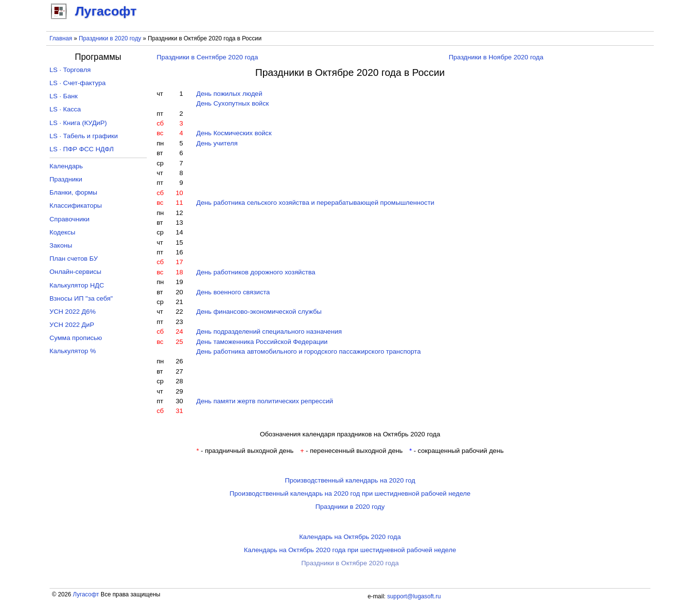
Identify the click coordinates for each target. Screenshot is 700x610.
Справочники (70, 219)
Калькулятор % (73, 351)
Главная (61, 38)
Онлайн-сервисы (76, 272)
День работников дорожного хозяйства (256, 272)
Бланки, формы (73, 192)
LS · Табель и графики (84, 136)
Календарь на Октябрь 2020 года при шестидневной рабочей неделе (350, 550)
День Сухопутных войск (233, 103)
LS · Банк (64, 96)
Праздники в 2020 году (110, 38)
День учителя (217, 143)
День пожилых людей (229, 94)
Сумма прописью (76, 338)
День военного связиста (233, 292)
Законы (61, 245)
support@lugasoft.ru (414, 596)
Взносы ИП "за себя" (81, 298)
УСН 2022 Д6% (73, 312)
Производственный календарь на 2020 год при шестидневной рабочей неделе (350, 493)
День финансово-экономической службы (259, 312)
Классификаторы (76, 206)
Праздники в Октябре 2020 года (350, 563)
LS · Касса (65, 109)
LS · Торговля (70, 70)
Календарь (66, 166)
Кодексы (62, 232)
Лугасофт (86, 594)
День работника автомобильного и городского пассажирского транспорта (309, 351)
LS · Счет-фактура (78, 83)
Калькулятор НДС (77, 285)
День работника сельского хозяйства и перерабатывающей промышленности (315, 203)
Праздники (66, 179)
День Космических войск (234, 133)
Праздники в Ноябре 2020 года (496, 57)
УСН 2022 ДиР (72, 325)
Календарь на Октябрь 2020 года (350, 537)
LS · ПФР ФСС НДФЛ (82, 149)
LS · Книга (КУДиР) (78, 123)
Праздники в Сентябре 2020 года (207, 57)
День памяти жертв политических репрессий (265, 401)
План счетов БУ (74, 259)
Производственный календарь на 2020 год (350, 480)
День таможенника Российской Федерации (262, 342)
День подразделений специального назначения (269, 332)
